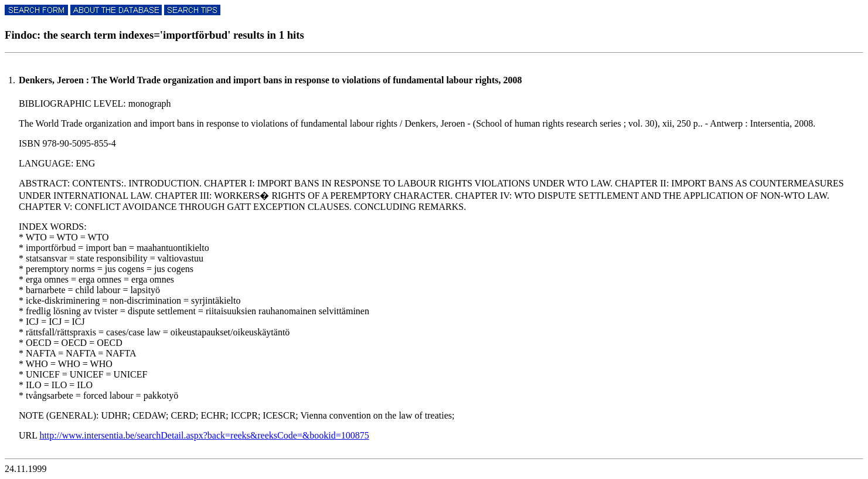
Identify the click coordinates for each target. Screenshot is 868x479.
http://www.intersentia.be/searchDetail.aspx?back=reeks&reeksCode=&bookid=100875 (204, 435)
